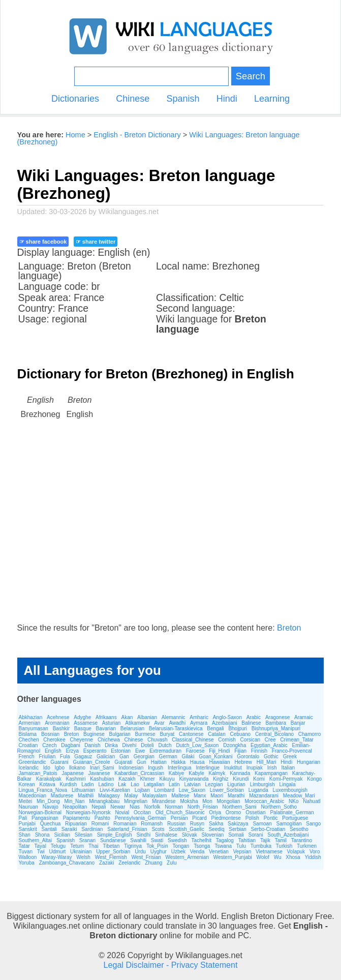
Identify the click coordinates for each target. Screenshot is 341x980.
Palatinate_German (292, 812)
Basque (83, 729)
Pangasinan (45, 818)
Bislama (28, 734)
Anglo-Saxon (227, 717)
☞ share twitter (96, 242)
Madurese (62, 796)
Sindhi (143, 835)
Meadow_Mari (299, 796)
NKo (293, 801)
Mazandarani (264, 796)
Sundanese (113, 840)
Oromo (234, 812)
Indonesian (131, 768)
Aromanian (57, 723)
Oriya (215, 812)
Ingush (156, 768)
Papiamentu (76, 818)
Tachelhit (201, 840)
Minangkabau (104, 801)
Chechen (29, 740)
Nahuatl (312, 801)
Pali (23, 818)
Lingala (287, 784)
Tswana (223, 846)
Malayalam (154, 796)
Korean (27, 784)
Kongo (314, 779)
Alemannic (174, 717)
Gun (142, 762)
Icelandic (29, 768)
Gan (124, 756)
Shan (25, 835)
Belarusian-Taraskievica (176, 729)
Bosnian (50, 734)
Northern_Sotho (279, 807)
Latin (174, 784)
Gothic (271, 756)
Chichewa (109, 740)
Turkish (284, 846)
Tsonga (202, 846)
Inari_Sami (102, 768)
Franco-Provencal (292, 751)
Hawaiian (219, 762)
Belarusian (132, 729)
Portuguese (295, 818)
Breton (289, 628)
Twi (41, 852)
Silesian (84, 835)
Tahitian (247, 840)
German (168, 756)
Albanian (147, 717)
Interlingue (208, 768)
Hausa (197, 762)
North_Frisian (203, 807)
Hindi (227, 99)
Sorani (256, 835)
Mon (207, 801)
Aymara (199, 723)
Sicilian (62, 835)
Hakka (178, 762)
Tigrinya (133, 846)
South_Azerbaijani (288, 835)
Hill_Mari (267, 762)
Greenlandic (33, 762)
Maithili (86, 796)
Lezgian (214, 784)
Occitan (142, 812)
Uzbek (178, 852)
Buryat (167, 734)
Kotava (48, 784)
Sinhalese (166, 835)
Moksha (189, 801)
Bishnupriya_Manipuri (276, 729)
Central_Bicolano (274, 734)
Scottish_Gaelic (186, 829)
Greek (290, 756)
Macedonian (33, 796)
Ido (47, 768)
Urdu (140, 852)
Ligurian (236, 784)
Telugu (58, 846)
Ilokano (77, 768)
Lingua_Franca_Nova (43, 790)
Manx (200, 796)
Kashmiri (76, 779)
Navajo (51, 807)
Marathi (236, 796)
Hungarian (308, 762)
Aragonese (277, 717)
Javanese (99, 773)
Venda (197, 852)
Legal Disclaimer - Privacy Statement (171, 965)
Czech (49, 745)
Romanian (125, 824)
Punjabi (27, 824)
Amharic (199, 717)
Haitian (159, 762)
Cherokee (54, 740)
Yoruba (27, 863)
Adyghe (82, 717)
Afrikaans (106, 717)
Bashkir (61, 729)
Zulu (172, 863)
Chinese (133, 99)
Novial (122, 812)
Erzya (73, 751)
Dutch (165, 745)
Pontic (271, 818)
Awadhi (178, 723)
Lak (122, 784)
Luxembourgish (290, 790)
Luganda (258, 790)
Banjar (298, 723)
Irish (272, 768)
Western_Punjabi (233, 857)
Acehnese (58, 717)
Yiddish (313, 857)
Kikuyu (167, 779)
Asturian (112, 723)
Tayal (40, 846)
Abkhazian (31, 717)
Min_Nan (74, 801)
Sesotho (299, 829)
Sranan (87, 840)
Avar (159, 723)
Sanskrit (28, 829)
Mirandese (164, 801)
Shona (42, 835)
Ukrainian (81, 852)
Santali (49, 829)
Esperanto (95, 751)
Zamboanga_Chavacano (67, 863)
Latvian (192, 784)
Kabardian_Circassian (139, 773)
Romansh (152, 824)
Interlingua (180, 768)
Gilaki (188, 756)
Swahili (138, 840)
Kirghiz (221, 779)
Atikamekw (137, 723)
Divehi (130, 745)
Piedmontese (226, 818)
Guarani (59, 762)
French (27, 756)
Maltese (180, 796)
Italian (288, 768)
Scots (158, 829)
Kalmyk (217, 773)
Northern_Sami (239, 807)
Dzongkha (235, 745)
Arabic (254, 717)
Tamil (281, 840)
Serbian (237, 829)
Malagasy (109, 796)
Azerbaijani (224, 723)
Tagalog (225, 840)
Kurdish (69, 784)
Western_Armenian (187, 857)
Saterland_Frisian (127, 829)
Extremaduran (165, 751)
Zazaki (106, 863)
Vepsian (242, 852)
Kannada (240, 773)
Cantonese (191, 734)
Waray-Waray (56, 857)
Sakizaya (238, 824)
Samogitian (289, 824)
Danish (92, 745)
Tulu (241, 846)
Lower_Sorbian (227, 790)
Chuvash (157, 740)
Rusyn (197, 824)
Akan (127, 717)
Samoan (262, 824)
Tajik (265, 840)
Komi (259, 779)
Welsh (83, 857)
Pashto (102, 818)
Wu (278, 857)
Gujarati (123, 762)
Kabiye (177, 773)
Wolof (263, 857)
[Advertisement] (171, 531)
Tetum (77, 846)
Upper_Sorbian (113, 852)
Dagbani (70, 745)
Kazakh (127, 779)
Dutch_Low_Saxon (197, 745)
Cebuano (241, 734)
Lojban (142, 790)
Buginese (94, 734)
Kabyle (196, 773)
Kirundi (241, 779)
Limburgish (262, 784)
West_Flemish (111, 857)
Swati (157, 840)
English (53, 751)
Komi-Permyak (286, 779)
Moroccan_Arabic (264, 801)
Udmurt (58, 852)
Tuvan (26, 852)
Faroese (195, 751)
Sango (313, 824)
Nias (135, 807)
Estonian (121, 751)
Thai (93, 846)
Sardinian (92, 829)
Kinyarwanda (194, 779)
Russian (176, 824)
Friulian (47, 756)
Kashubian (102, 779)
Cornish (227, 740)
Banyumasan (34, 729)
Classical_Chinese (193, 740)
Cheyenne (82, 740)
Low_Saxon (192, 790)
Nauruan (28, 807)
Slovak (190, 835)
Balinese (251, 723)
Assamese (86, 723)
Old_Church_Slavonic (180, 812)
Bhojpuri (238, 729)
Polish (252, 818)
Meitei (26, 801)
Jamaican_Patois (38, 773)
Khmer (147, 779)
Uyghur (159, 852)
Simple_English (115, 835)
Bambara (276, 723)
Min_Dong (48, 801)
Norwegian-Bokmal (40, 812)
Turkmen (307, 846)
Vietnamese (269, 852)
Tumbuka (261, 846)
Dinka (111, 745)
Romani (100, 824)
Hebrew (243, 762)
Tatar (24, 846)
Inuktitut (233, 768)
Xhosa (293, 857)
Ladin (87, 784)
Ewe (140, 751)
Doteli (147, 745)
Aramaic (304, 717)
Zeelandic (129, 863)
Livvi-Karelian (115, 790)
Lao (135, 784)
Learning (272, 99)
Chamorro (309, 734)
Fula (65, 756)
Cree (270, 740)
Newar (118, 807)
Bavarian (106, 729)
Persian (179, 818)
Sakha (216, 824)
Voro (315, 852)
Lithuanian (83, 790)
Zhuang (153, 863)
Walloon (28, 857)
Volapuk (296, 852)
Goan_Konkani (215, 756)
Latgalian (154, 784)
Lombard (164, 790)
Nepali (99, 807)
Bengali (215, 729)
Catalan (216, 734)
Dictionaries (75, 99)
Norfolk (152, 807)
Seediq (216, 829)
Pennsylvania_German (141, 818)
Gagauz (83, 756)
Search (251, 76)
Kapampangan (271, 773)
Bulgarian (120, 734)
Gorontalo (248, 756)
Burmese (145, 734)
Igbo (59, 768)
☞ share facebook (43, 242)
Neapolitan (75, 807)
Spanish (183, 99)
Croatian (28, 745)
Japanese (72, 773)
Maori (217, 796)
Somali (236, 835)
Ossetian (255, 812)
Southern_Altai (36, 840)
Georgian (144, 756)
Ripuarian (76, 824)
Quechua (51, 824)
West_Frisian (146, 857)
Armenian (30, 723)
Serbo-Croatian (268, 829)
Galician (106, 756)
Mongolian (228, 801)
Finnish (259, 751)
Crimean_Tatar (297, 740)
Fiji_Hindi (219, 751)
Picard (199, 818)
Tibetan (111, 846)
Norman (174, 807)
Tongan (181, 846)
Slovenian (212, 835)
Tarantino (302, 840)
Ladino (106, 784)
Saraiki (69, 829)
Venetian (219, 852)
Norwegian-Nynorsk (88, 812)
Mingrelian (136, 801)
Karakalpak (49, 779)
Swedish (177, 840)
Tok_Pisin (157, 846)
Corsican (250, 740)
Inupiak (255, 768)
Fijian (240, 751)
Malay (131, 796)
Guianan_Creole (92, 762)
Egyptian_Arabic (269, 745)
